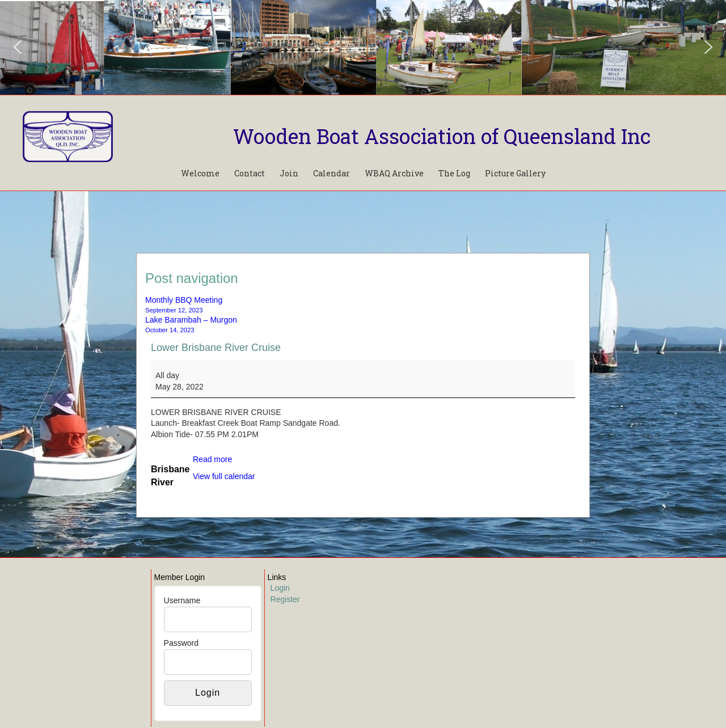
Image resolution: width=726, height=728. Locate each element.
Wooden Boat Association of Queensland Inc (442, 136)
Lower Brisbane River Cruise (216, 348)
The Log (454, 173)
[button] (18, 47)
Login (280, 588)
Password (181, 643)
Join (289, 173)
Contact (250, 173)
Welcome (200, 173)
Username (182, 600)
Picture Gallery (515, 173)
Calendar (332, 173)
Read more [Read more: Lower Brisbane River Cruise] (212, 459)
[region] (363, 47)
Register (285, 599)
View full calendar (224, 476)
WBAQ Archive (394, 173)
